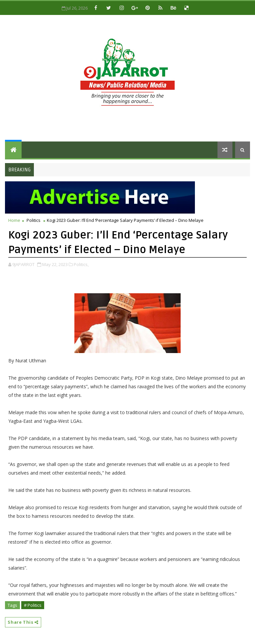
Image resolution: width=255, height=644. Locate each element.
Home (14, 220)
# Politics (33, 605)
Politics (34, 220)
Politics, (81, 264)
